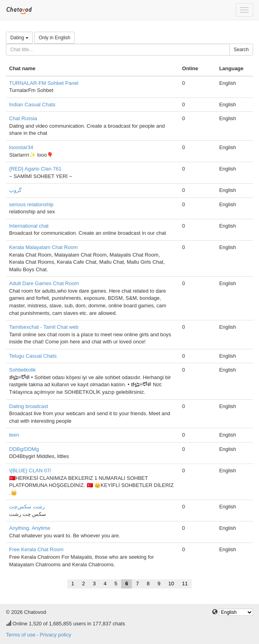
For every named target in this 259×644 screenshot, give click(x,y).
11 (185, 584)
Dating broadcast (29, 406)
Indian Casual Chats (32, 104)
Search (241, 50)
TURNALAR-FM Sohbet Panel (44, 83)
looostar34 (21, 147)
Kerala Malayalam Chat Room (43, 247)
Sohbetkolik (22, 370)
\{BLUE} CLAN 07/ (30, 471)
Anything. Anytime (30, 528)
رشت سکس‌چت (27, 507)
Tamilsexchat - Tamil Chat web (44, 327)
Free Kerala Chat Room (36, 549)
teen (14, 435)
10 (171, 584)
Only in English (55, 38)
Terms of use (21, 635)
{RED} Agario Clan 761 (35, 169)
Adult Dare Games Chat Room (44, 283)
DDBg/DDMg (24, 449)
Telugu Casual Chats (33, 356)
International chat (29, 226)
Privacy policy (55, 635)
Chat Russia (23, 118)
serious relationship (31, 204)
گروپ (15, 190)
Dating (19, 38)
